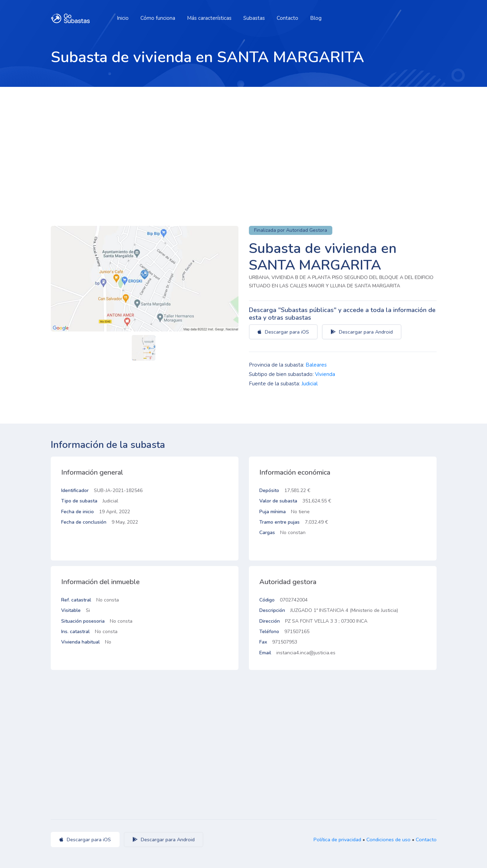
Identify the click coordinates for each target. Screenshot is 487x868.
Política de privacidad (337, 840)
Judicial (310, 384)
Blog (316, 18)
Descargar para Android (362, 332)
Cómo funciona (158, 18)
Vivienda (325, 374)
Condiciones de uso (388, 840)
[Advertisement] (244, 139)
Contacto (287, 18)
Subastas (254, 18)
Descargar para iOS (283, 332)
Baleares (316, 365)
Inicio (123, 18)
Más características (209, 18)
